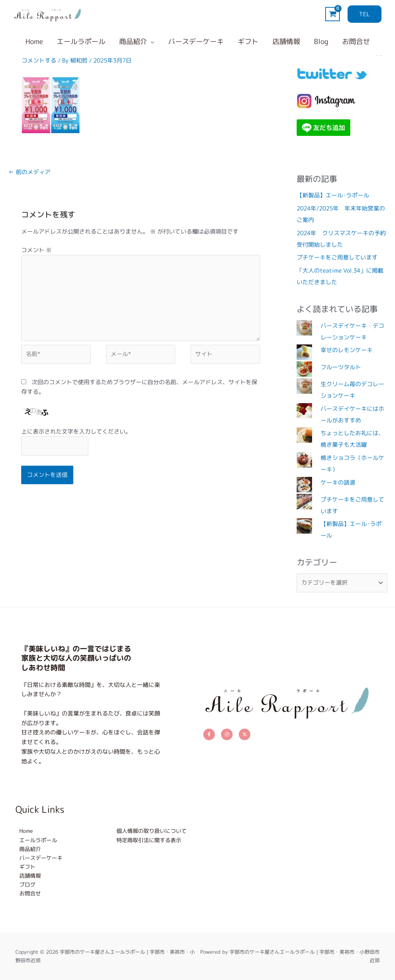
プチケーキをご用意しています (337, 257)
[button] (365, 14)
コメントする (39, 60)
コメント (36, 250)
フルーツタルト (341, 367)
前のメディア (30, 172)
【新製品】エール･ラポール (333, 195)
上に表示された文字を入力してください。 (76, 432)
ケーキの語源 (338, 482)
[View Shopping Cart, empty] (333, 14)
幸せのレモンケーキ (347, 350)
